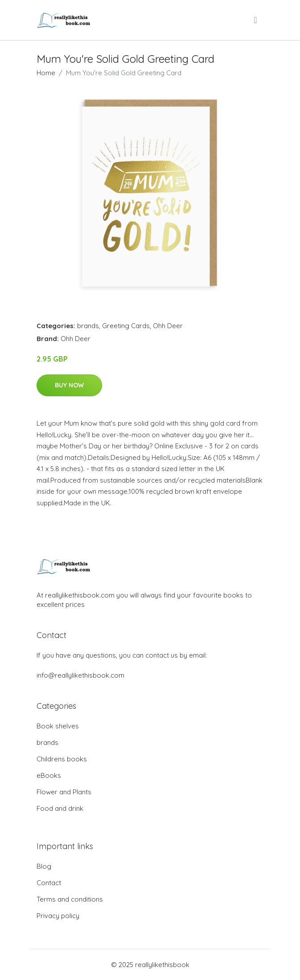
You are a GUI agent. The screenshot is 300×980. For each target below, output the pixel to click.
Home (46, 73)
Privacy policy (58, 916)
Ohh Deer (168, 326)
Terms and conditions (70, 899)
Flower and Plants (64, 792)
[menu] (256, 20)
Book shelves (58, 726)
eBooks (49, 775)
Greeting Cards (126, 326)
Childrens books (62, 759)
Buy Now (69, 385)
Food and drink (60, 808)
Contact (49, 883)
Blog (44, 866)
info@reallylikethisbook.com (80, 675)
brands (88, 326)
